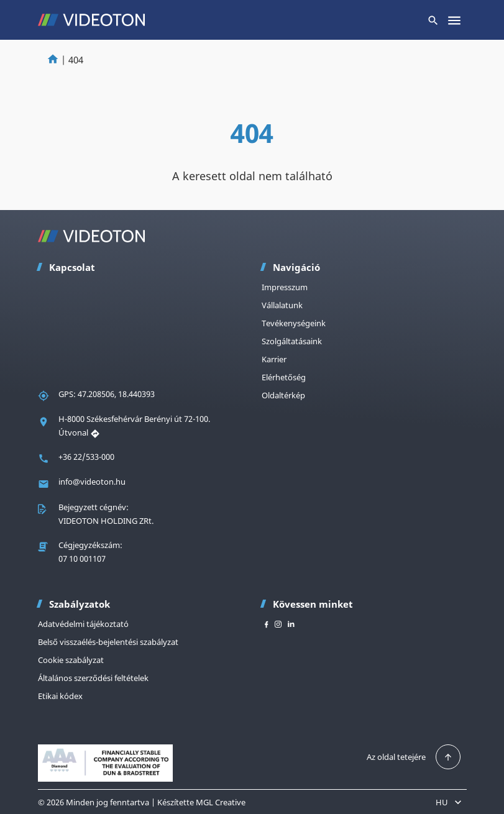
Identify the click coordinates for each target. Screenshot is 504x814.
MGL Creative (221, 802)
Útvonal (79, 432)
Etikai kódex (60, 696)
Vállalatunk (282, 305)
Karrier (274, 359)
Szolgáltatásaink (292, 341)
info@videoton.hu (92, 482)
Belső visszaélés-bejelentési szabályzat (108, 642)
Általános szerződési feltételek (93, 678)
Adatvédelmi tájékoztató (83, 624)
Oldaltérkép (283, 395)
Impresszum (285, 287)
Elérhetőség (284, 377)
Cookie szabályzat (71, 660)
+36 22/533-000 (86, 457)
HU (450, 802)
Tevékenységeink (294, 323)
